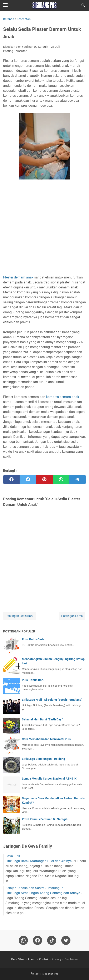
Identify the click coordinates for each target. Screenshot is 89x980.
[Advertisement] (44, 228)
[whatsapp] (61, 480)
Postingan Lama (72, 616)
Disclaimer (71, 959)
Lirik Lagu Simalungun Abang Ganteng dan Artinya (43, 893)
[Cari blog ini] (83, 5)
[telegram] (78, 480)
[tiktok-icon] (52, 940)
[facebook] (11, 480)
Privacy (56, 959)
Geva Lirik (13, 856)
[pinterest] (44, 480)
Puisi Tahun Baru (33, 680)
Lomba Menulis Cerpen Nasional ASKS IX (49, 779)
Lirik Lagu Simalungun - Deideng (43, 759)
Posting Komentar (15, 51)
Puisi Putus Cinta (33, 639)
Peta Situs (18, 959)
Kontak (44, 959)
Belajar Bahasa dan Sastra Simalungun (34, 888)
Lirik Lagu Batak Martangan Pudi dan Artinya (39, 861)
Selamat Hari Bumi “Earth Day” (42, 719)
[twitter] (28, 480)
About (32, 959)
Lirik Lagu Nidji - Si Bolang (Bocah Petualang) (52, 700)
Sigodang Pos (50, 974)
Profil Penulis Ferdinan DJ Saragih (45, 819)
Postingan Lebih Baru (20, 616)
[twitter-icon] (66, 940)
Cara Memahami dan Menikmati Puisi (47, 739)
